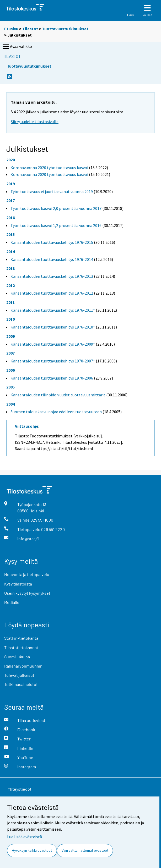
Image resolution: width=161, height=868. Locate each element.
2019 (10, 184)
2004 (10, 404)
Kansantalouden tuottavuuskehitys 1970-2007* (53, 361)
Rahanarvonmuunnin (23, 666)
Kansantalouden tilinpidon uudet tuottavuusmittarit (58, 395)
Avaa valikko (17, 47)
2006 (10, 370)
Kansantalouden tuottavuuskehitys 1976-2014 (52, 259)
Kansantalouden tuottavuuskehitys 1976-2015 (52, 242)
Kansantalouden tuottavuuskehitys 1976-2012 (52, 293)
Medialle (12, 602)
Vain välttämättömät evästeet (85, 850)
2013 (10, 268)
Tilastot (30, 29)
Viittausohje (27, 426)
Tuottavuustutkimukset (65, 29)
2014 (10, 251)
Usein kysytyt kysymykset (27, 593)
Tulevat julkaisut (19, 675)
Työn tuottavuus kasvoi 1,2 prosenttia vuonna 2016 (56, 225)
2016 (10, 218)
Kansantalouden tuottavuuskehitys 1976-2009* (53, 344)
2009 (10, 336)
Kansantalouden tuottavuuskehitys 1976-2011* (53, 310)
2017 (10, 200)
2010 (10, 319)
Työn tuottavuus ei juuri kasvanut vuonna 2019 (52, 191)
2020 (10, 160)
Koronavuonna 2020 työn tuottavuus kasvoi (49, 168)
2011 (10, 302)
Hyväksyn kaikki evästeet (32, 850)
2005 (10, 387)
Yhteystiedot (20, 789)
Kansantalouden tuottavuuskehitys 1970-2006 (52, 378)
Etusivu (11, 29)
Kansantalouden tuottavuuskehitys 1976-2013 (52, 276)
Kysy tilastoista (18, 584)
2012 (10, 285)
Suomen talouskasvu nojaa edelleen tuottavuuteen (56, 412)
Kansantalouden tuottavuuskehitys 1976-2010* (53, 327)
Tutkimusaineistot (21, 684)
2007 (10, 353)
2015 (10, 234)
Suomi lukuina (17, 657)
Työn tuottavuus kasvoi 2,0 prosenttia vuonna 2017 (56, 208)
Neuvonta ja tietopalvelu (27, 574)
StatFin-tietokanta (21, 638)
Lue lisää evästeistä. (25, 837)
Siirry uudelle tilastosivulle (35, 122)
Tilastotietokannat (21, 647)
